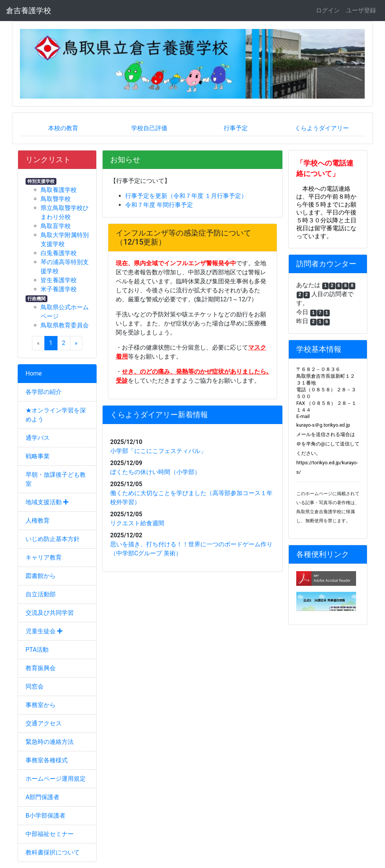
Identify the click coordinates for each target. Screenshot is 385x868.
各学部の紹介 (44, 392)
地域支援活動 (47, 502)
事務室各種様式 (47, 760)
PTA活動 (37, 650)
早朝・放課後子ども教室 (56, 479)
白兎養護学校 (59, 253)
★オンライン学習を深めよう (56, 415)
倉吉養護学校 (29, 11)
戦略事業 (38, 456)
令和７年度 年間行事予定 (159, 205)
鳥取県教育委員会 (65, 325)
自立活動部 (41, 594)
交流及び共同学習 (50, 613)
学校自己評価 (149, 128)
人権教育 (38, 521)
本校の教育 (63, 128)
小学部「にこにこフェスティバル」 (158, 451)
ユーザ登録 (361, 10)
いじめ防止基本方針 (53, 539)
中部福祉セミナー (50, 834)
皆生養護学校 (59, 280)
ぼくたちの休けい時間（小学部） (155, 472)
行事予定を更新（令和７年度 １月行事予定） (186, 196)
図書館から (41, 576)
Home (34, 373)
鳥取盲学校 (56, 226)
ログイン (328, 10)
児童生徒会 (44, 631)
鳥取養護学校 (59, 190)
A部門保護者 (42, 797)
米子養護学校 (59, 289)
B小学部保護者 (45, 816)
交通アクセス (44, 723)
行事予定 (236, 128)
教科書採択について (53, 852)
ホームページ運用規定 (56, 779)
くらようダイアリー (322, 128)
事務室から (41, 705)
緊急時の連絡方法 (50, 742)
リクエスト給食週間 (137, 523)
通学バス (38, 438)
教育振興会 (41, 668)
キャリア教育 (44, 557)
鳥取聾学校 (56, 199)
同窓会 (35, 686)
